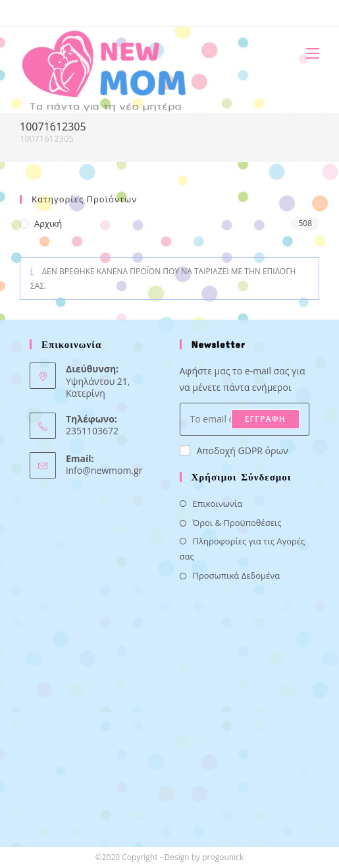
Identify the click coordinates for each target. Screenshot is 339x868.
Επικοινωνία (218, 504)
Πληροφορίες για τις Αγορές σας (243, 549)
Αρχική (48, 223)
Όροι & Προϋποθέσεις (237, 523)
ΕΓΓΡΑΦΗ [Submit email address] (265, 419)
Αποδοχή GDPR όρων (234, 450)
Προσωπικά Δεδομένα (237, 575)
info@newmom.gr (104, 470)
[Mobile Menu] (308, 53)
